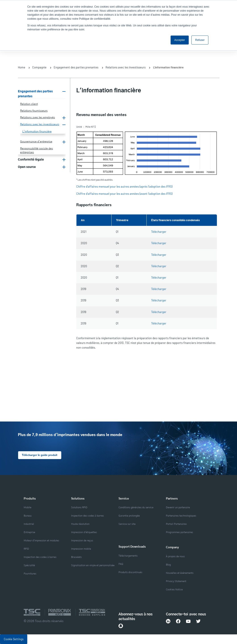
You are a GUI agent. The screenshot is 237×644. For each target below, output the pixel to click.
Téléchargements (128, 556)
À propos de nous (175, 556)
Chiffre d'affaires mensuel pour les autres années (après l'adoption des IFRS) (124, 186)
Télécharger (159, 232)
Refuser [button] (200, 40)
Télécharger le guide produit (39, 455)
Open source (27, 167)
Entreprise (29, 532)
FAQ (121, 564)
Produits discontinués (130, 572)
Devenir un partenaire (178, 508)
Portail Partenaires (176, 524)
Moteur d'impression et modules (41, 541)
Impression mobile (81, 549)
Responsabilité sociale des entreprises (37, 150)
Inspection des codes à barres (40, 557)
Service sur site (127, 524)
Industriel (29, 524)
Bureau (28, 516)
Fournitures (30, 574)
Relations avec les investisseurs (126, 67)
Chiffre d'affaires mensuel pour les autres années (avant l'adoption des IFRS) (124, 194)
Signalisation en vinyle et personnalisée (93, 566)
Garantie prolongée (129, 516)
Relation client (29, 104)
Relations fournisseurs (34, 111)
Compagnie (39, 67)
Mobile (28, 508)
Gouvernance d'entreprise (36, 142)
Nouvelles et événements (180, 573)
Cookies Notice (174, 589)
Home (22, 67)
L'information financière (37, 131)
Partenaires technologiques (181, 516)
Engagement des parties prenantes (76, 67)
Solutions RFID (79, 508)
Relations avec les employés (38, 117)
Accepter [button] (180, 40)
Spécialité (29, 566)
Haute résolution (80, 524)
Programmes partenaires (179, 532)
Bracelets (76, 557)
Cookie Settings (14, 639)
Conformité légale (31, 160)
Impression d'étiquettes (84, 532)
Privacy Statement (176, 581)
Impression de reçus (82, 541)
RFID (26, 549)
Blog (168, 565)
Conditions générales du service (136, 508)
